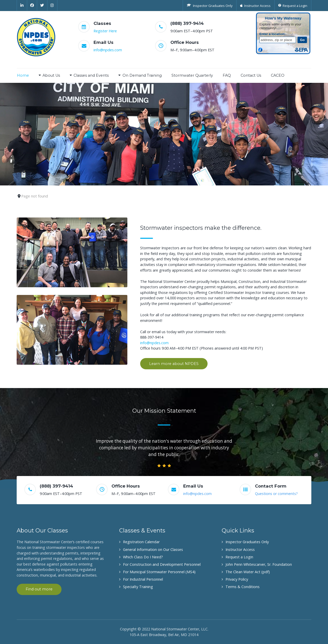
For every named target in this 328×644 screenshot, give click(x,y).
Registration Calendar (141, 542)
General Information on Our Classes (153, 549)
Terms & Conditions (243, 587)
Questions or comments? (276, 494)
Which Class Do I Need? (143, 557)
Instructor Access (240, 549)
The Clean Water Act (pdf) (248, 572)
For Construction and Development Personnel (162, 564)
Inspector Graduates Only (247, 542)
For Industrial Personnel (143, 579)
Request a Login (239, 557)
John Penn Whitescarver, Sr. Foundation (259, 564)
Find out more (39, 589)
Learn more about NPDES (174, 364)
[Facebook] (32, 5)
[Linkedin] (22, 5)
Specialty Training (138, 587)
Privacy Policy (237, 579)
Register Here (105, 31)
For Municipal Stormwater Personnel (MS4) (159, 572)
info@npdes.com (108, 50)
